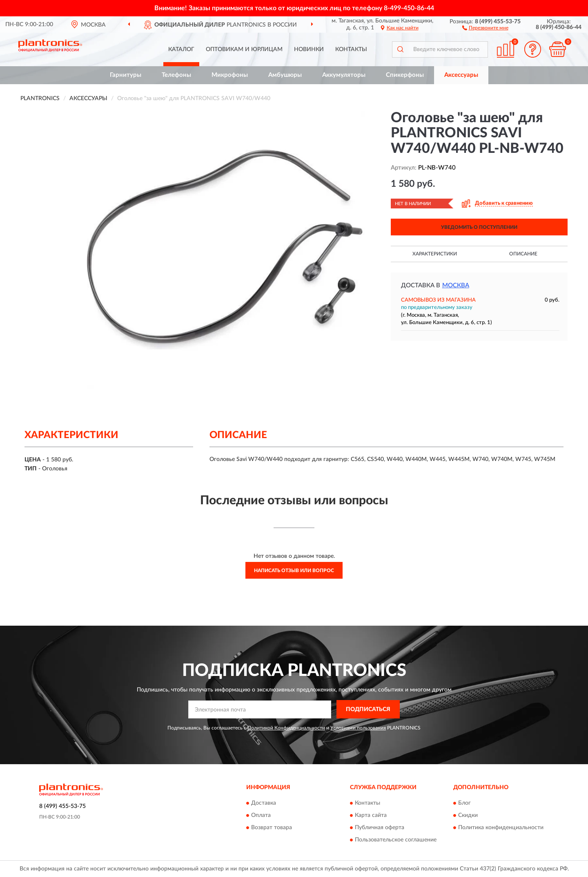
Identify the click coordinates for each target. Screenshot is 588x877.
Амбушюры (285, 75)
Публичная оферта (380, 828)
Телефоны (176, 75)
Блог (464, 803)
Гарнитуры (126, 75)
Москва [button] (456, 285)
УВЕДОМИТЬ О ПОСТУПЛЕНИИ (479, 227)
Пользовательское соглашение (396, 840)
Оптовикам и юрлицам (244, 49)
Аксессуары (461, 75)
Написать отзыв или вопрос (294, 570)
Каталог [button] (181, 49)
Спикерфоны (405, 75)
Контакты (351, 49)
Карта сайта (371, 816)
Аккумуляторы (344, 75)
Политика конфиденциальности (501, 828)
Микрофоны (230, 75)
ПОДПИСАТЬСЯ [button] (368, 709)
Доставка (264, 803)
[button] (485, 27)
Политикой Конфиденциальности (286, 728)
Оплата (261, 816)
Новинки (309, 49)
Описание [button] (523, 254)
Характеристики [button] (435, 254)
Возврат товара (272, 828)
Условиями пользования (358, 728)
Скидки (468, 816)
